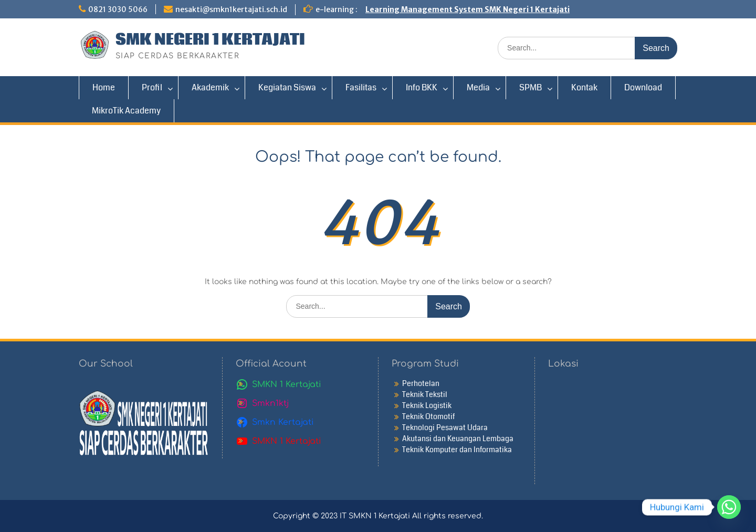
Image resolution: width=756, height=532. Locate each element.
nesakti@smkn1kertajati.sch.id (231, 9)
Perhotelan (421, 383)
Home (104, 87)
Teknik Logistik (427, 405)
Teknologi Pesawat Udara (445, 427)
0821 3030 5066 (118, 9)
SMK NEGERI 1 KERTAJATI (210, 40)
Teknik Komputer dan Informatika (457, 450)
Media (478, 87)
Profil (152, 87)
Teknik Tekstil (425, 394)
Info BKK (422, 87)
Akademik (210, 87)
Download (643, 87)
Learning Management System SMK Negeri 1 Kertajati (468, 9)
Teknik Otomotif (428, 416)
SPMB (531, 87)
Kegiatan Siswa (287, 87)
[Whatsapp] (729, 507)
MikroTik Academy (126, 111)
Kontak (584, 87)
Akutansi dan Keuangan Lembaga (458, 439)
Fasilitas (361, 87)
